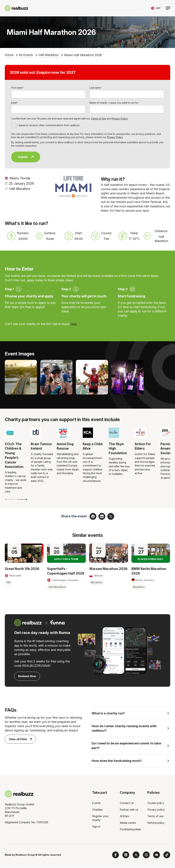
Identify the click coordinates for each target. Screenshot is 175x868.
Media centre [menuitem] (128, 823)
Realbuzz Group (25, 855)
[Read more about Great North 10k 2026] (24, 553)
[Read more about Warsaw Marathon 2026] (109, 553)
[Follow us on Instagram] (146, 855)
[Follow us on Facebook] (116, 855)
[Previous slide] (10, 499)
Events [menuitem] (96, 803)
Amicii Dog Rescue (65, 446)
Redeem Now (27, 676)
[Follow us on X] (136, 855)
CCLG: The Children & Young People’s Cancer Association (14, 455)
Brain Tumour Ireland (41, 446)
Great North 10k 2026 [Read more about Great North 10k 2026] (22, 569)
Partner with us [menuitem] (129, 810)
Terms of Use (99, 119)
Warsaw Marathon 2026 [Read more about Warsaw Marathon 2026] (108, 569)
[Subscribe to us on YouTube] (157, 855)
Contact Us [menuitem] (127, 803)
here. (74, 324)
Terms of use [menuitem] (155, 817)
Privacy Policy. (120, 119)
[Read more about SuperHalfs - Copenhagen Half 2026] (66, 553)
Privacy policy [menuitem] (156, 810)
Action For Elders (143, 446)
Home (9, 55)
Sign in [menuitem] (96, 827)
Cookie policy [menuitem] (156, 803)
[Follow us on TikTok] (167, 855)
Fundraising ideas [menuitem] (130, 830)
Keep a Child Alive (93, 446)
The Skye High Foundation (118, 449)
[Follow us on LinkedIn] (126, 855)
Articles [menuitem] (124, 817)
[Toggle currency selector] (156, 8)
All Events (26, 55)
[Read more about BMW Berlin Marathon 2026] (151, 553)
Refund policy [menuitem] (156, 823)
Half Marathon (48, 55)
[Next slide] (22, 499)
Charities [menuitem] (97, 810)
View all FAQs (20, 739)
